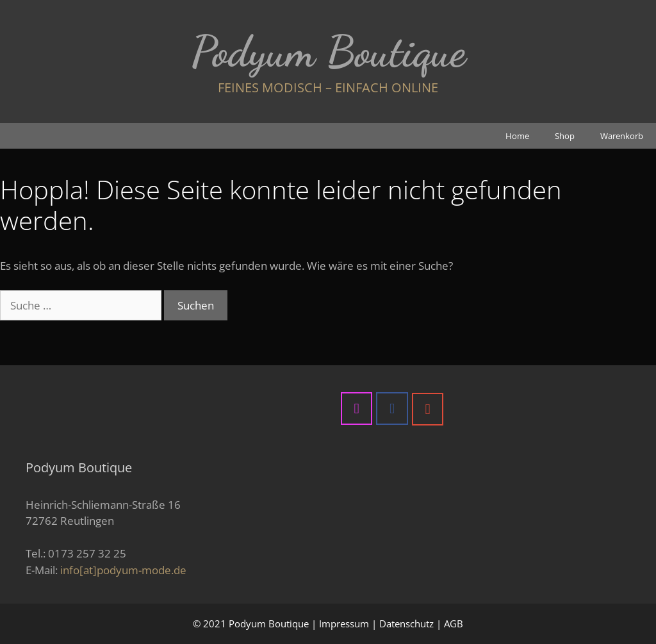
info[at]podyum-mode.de (123, 570)
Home (517, 136)
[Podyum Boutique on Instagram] (357, 408)
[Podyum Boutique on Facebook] (392, 408)
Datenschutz (406, 623)
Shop (565, 136)
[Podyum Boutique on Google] (428, 409)
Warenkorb (622, 136)
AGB (454, 623)
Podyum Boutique (328, 51)
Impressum (344, 623)
